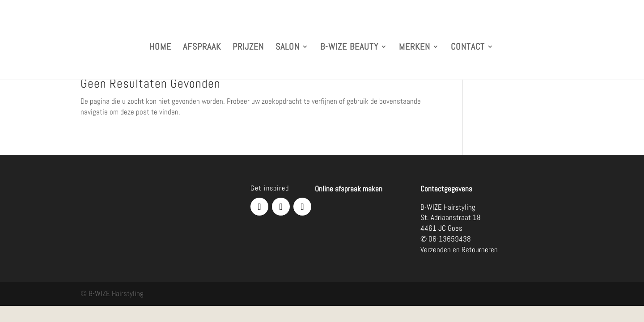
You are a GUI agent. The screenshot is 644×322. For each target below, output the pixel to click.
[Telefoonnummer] (302, 207)
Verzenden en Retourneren (459, 250)
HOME (160, 48)
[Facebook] (259, 207)
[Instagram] (281, 207)
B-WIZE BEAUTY (349, 48)
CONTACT (468, 48)
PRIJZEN (248, 48)
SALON (288, 48)
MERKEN (415, 48)
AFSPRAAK (202, 48)
